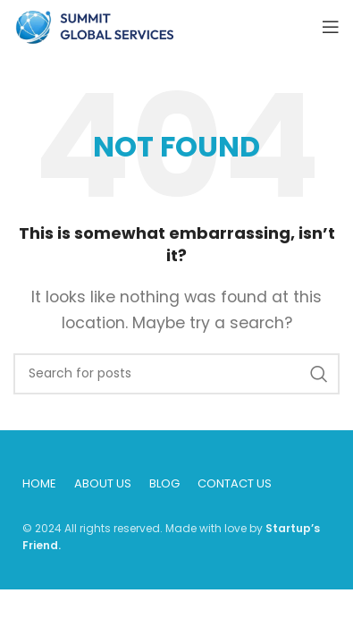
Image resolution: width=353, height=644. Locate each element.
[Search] (176, 374)
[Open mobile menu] (331, 27)
